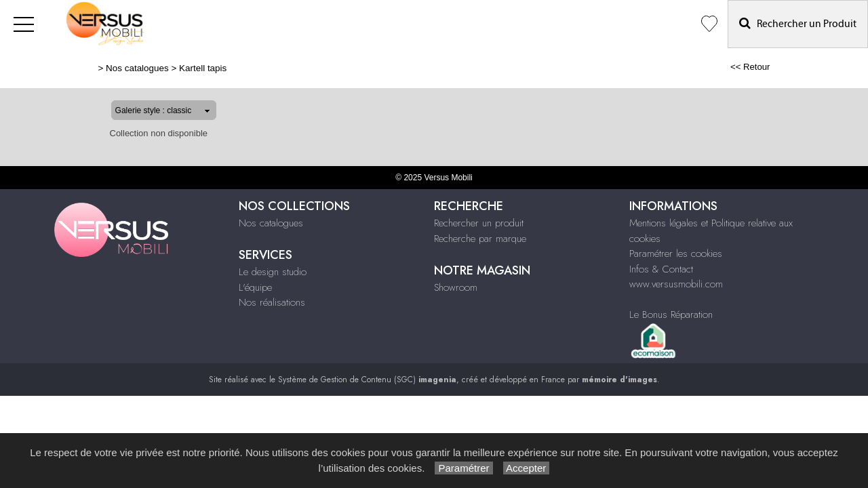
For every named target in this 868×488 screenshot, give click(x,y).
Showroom (456, 287)
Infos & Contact (661, 269)
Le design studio (273, 272)
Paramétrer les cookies (676, 253)
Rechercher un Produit (798, 23)
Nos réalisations (272, 302)
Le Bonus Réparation (671, 314)
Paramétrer (463, 468)
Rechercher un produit (479, 223)
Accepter (527, 468)
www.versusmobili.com (676, 284)
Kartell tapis (159, 68)
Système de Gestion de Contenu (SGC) (367, 380)
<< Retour (794, 67)
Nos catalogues (94, 68)
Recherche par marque (480, 239)
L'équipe (255, 287)
